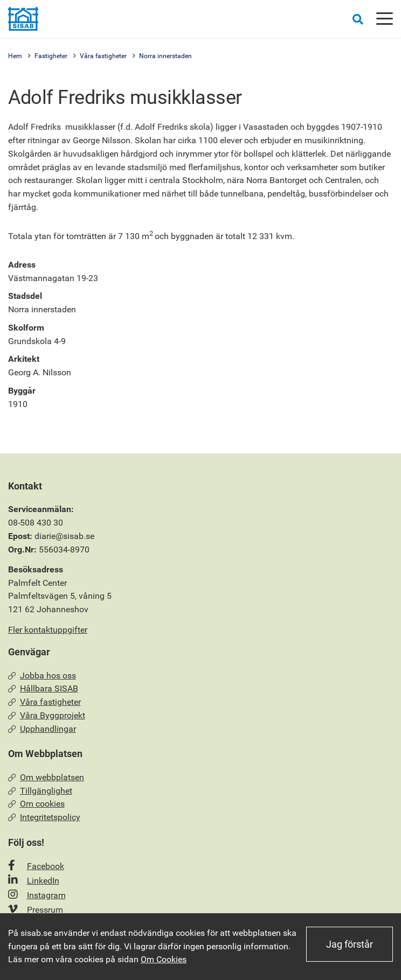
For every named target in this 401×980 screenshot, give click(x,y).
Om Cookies (164, 959)
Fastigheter (51, 56)
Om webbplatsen (46, 777)
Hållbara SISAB (43, 688)
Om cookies (36, 804)
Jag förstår (350, 944)
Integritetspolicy (44, 817)
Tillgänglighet (40, 791)
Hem (15, 56)
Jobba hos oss (42, 675)
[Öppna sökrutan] (358, 19)
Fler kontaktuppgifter (48, 630)
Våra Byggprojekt (47, 715)
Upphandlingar (42, 729)
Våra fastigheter (103, 56)
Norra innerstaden (165, 56)
